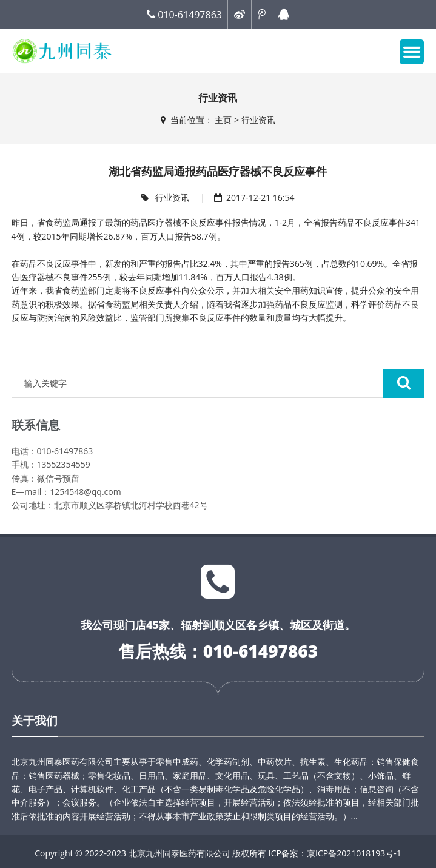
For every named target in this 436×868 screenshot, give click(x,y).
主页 (223, 120)
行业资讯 (258, 120)
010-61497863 (184, 15)
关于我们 (35, 721)
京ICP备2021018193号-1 (354, 853)
